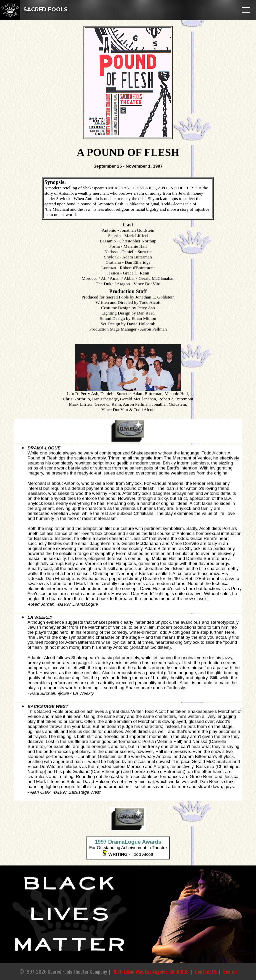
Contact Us (206, 971)
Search (230, 971)
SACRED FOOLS (34, 10)
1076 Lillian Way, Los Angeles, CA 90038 (151, 971)
